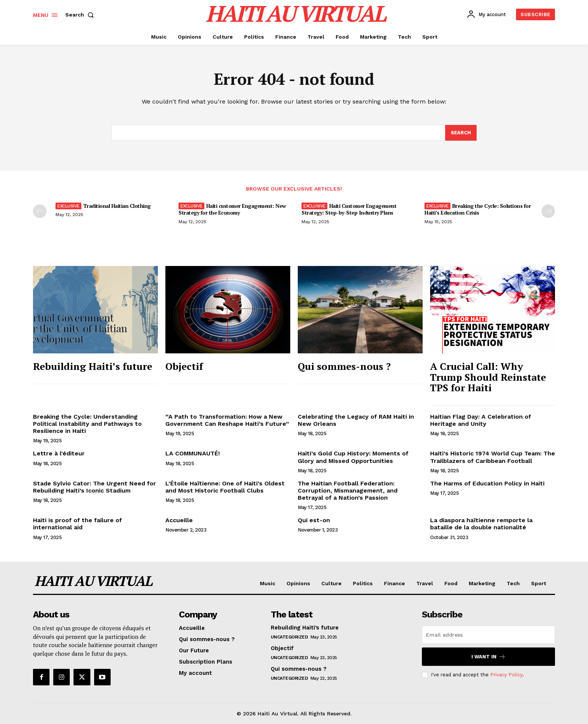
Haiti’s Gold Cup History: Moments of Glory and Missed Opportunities (353, 457)
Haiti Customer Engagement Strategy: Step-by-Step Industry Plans (349, 209)
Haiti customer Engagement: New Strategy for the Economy (232, 209)
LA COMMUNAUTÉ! (193, 453)
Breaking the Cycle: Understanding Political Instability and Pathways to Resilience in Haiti (87, 424)
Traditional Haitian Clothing (117, 206)
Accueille (179, 520)
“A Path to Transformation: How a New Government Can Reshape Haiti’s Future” (227, 420)
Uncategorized (289, 637)
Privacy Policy (506, 675)
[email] (488, 635)
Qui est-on (314, 520)
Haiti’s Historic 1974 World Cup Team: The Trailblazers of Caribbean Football (493, 457)
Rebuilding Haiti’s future (93, 366)
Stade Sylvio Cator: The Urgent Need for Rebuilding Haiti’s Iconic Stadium (94, 487)
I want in (488, 657)
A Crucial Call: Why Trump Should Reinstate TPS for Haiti (488, 377)
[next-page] (548, 211)
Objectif (184, 366)
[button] (81, 15)
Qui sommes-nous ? (344, 366)
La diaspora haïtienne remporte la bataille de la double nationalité (481, 524)
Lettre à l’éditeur (59, 453)
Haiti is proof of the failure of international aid (77, 524)
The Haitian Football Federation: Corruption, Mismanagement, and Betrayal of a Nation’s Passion (348, 490)
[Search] (461, 133)
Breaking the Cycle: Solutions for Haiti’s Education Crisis (478, 209)
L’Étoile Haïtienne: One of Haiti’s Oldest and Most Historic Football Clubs (225, 487)
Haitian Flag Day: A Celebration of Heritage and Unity (481, 420)
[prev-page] (40, 211)
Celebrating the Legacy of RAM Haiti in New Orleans (356, 420)
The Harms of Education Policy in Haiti (487, 483)
